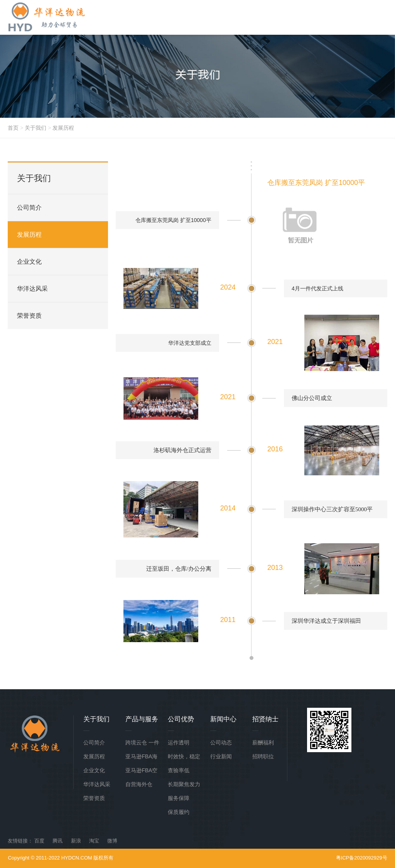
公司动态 (221, 743)
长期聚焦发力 (184, 784)
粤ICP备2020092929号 (362, 858)
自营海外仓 (139, 784)
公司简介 (29, 208)
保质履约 (179, 812)
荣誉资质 (29, 316)
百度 (39, 841)
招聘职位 (263, 756)
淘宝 (94, 841)
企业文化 (29, 262)
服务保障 (179, 798)
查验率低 (179, 770)
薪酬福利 (263, 743)
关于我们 (35, 128)
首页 (13, 128)
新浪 (76, 841)
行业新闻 (221, 756)
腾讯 (57, 841)
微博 (112, 841)
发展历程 (63, 128)
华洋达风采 (32, 289)
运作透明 (179, 743)
